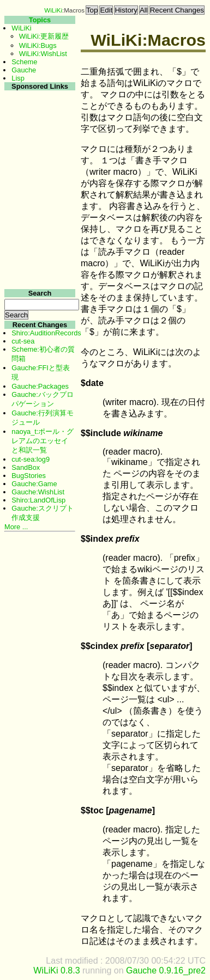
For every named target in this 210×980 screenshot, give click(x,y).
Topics (40, 20)
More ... (16, 527)
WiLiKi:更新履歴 (44, 36)
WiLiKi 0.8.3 (56, 970)
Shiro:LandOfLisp (38, 500)
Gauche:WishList (38, 492)
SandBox (26, 467)
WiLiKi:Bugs (38, 45)
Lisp (18, 78)
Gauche (24, 70)
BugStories (29, 476)
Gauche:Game (34, 484)
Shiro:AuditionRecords (46, 333)
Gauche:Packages (40, 386)
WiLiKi (53, 10)
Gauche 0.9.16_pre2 (166, 970)
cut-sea (23, 341)
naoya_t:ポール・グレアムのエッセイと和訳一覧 (43, 441)
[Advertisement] (38, 255)
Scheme (24, 62)
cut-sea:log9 (31, 459)
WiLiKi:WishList (43, 54)
